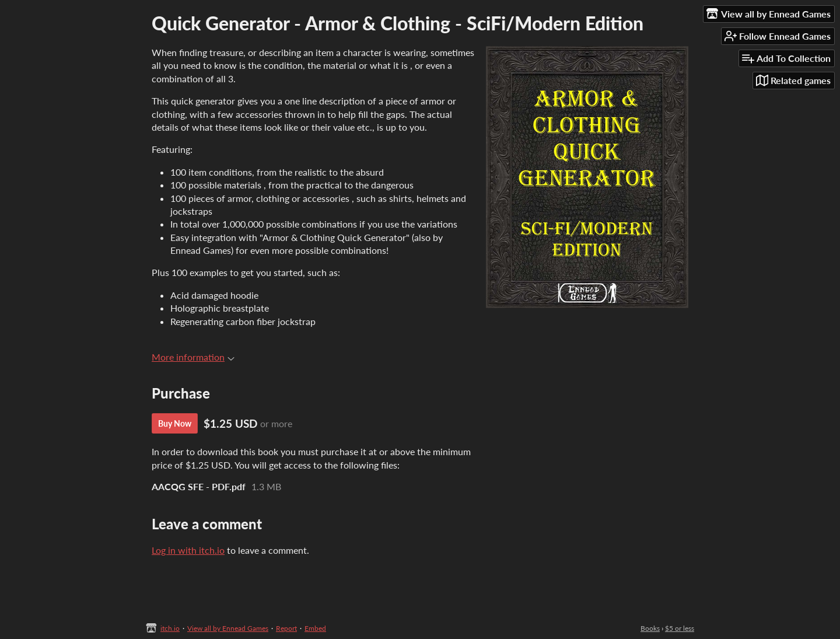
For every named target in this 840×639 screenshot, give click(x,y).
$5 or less (680, 628)
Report (286, 628)
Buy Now (175, 423)
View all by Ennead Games (228, 628)
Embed (315, 628)
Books (650, 628)
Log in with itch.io (188, 550)
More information (193, 357)
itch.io (170, 628)
